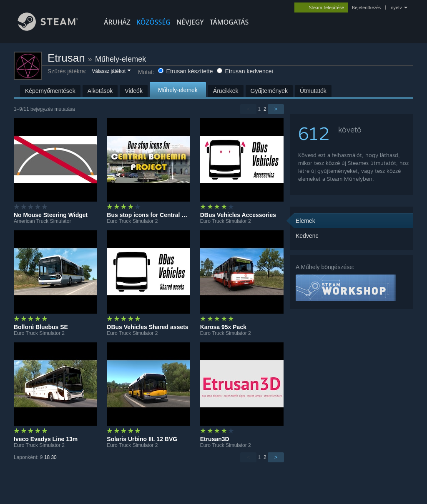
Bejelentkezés (366, 7)
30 (54, 457)
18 (47, 457)
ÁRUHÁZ (117, 22)
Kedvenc (307, 236)
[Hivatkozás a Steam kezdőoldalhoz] (54, 29)
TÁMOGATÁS (229, 22)
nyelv (396, 7)
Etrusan (66, 58)
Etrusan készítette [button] (186, 71)
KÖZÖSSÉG (153, 22)
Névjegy (190, 22)
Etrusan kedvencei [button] (245, 71)
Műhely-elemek (121, 59)
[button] (111, 72)
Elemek (305, 221)
